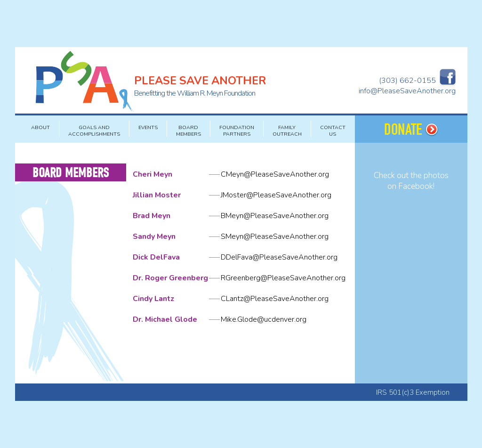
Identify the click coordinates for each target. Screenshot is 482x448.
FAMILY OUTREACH (287, 131)
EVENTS (148, 127)
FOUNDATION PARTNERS (237, 131)
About (40, 127)
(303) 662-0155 (407, 81)
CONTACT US (333, 131)
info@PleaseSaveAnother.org (407, 91)
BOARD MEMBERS (189, 131)
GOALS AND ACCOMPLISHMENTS (94, 131)
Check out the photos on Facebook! (411, 181)
